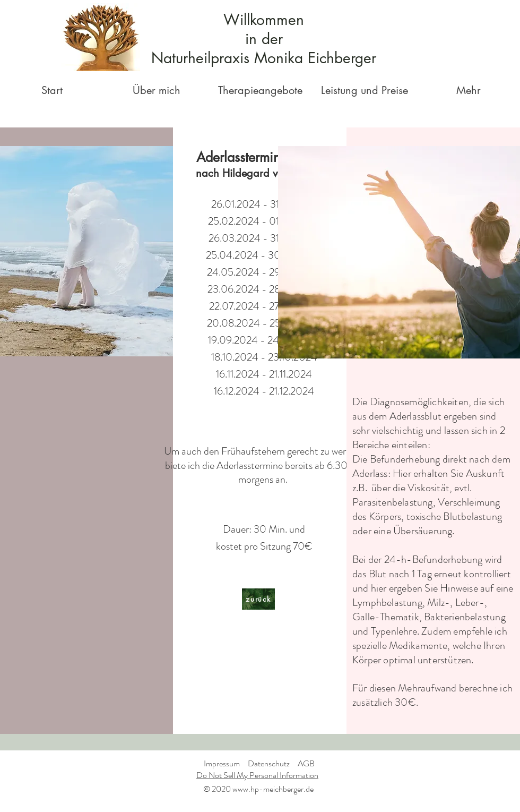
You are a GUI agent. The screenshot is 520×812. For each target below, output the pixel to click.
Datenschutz (269, 763)
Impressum (222, 763)
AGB (306, 763)
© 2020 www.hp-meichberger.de (258, 789)
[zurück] (258, 599)
